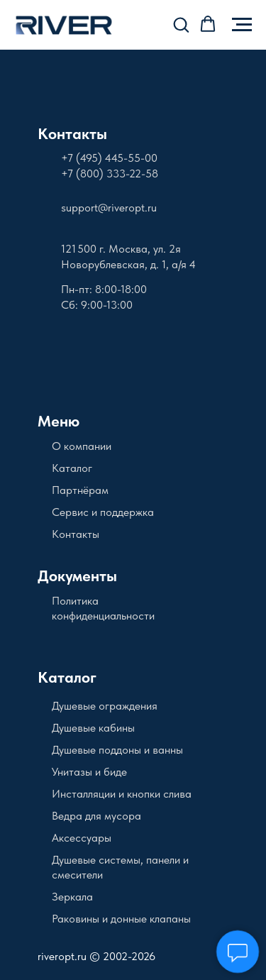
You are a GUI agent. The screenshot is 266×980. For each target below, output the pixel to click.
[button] (181, 24)
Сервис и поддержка (103, 512)
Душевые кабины (93, 728)
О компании (82, 446)
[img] (94, 95)
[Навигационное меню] (242, 25)
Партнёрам (80, 490)
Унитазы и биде (89, 772)
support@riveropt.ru (109, 208)
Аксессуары (82, 838)
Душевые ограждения (105, 706)
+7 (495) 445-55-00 (109, 158)
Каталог (72, 468)
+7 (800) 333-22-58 (110, 174)
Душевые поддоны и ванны (117, 750)
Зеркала (72, 897)
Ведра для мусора (96, 816)
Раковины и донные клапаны (121, 919)
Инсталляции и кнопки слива (122, 794)
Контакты (72, 133)
